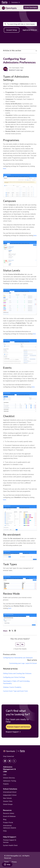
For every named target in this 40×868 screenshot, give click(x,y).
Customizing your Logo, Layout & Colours (23, 663)
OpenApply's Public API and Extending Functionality (16, 682)
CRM (5, 775)
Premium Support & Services (10, 841)
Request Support (13, 732)
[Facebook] (10, 631)
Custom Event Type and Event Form (15, 691)
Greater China (8, 801)
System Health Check (10, 845)
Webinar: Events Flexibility (12, 687)
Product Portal (8, 823)
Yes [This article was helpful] (18, 644)
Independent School (10, 795)
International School (10, 792)
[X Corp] (12, 631)
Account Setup (12, 30)
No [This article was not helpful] (22, 644)
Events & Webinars (9, 816)
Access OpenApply (31, 7)
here (5, 169)
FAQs (5, 831)
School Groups (8, 804)
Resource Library (9, 813)
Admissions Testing (10, 781)
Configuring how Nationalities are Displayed (18, 658)
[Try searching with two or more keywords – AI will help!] (20, 24)
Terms (6, 862)
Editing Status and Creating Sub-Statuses (17, 673)
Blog (5, 819)
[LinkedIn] (15, 631)
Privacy (14, 862)
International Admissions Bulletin (10, 827)
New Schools (7, 798)
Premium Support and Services (19, 727)
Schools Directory (9, 778)
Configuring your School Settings (14, 677)
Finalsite (6, 784)
